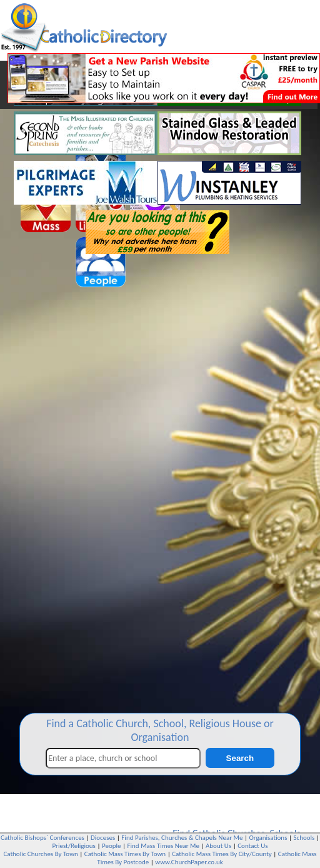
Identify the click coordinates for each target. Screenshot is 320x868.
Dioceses (103, 838)
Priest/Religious (74, 846)
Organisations (268, 838)
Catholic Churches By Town (40, 854)
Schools (304, 838)
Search (240, 758)
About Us (218, 846)
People (112, 846)
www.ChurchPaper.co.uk (189, 862)
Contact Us (252, 846)
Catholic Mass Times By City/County (222, 854)
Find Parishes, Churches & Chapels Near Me (182, 838)
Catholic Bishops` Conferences (42, 838)
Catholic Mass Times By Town (125, 854)
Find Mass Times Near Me (163, 846)
